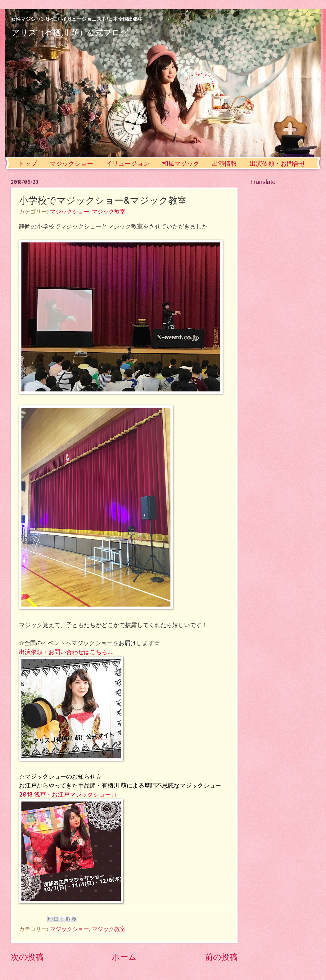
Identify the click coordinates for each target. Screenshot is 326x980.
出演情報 (224, 164)
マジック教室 (109, 211)
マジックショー (71, 164)
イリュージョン (128, 164)
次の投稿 (27, 957)
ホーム (124, 957)
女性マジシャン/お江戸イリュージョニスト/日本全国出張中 (77, 19)
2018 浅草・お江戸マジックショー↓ (66, 794)
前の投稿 (221, 957)
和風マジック (181, 164)
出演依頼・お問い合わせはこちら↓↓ (66, 652)
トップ (28, 164)
